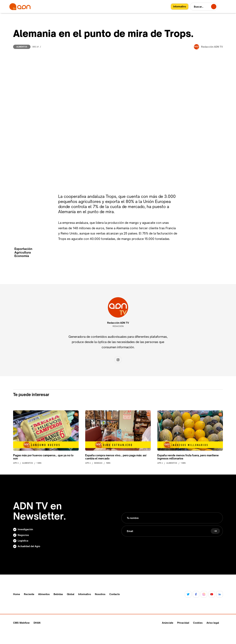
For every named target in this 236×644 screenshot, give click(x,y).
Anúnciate (168, 623)
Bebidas (58, 594)
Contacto (115, 594)
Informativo (85, 594)
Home (17, 594)
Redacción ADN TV (118, 323)
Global (71, 594)
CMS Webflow (21, 623)
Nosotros (100, 594)
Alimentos (22, 47)
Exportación (23, 249)
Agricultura (23, 252)
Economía (22, 256)
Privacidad (183, 623)
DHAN (37, 623)
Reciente (29, 594)
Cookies (198, 623)
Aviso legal (213, 623)
